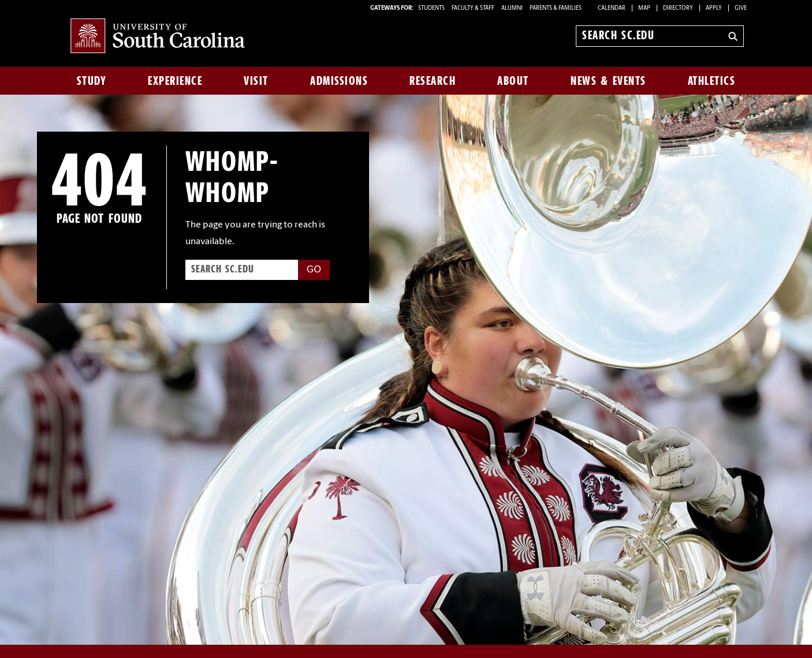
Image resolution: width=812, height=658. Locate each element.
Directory (678, 8)
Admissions (339, 81)
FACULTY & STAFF (473, 8)
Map (644, 8)
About (513, 81)
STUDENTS (432, 8)
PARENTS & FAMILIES (556, 8)
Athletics (712, 81)
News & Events (608, 81)
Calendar (612, 8)
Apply (714, 8)
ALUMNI (512, 8)
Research (433, 81)
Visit (256, 81)
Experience (175, 81)
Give (741, 8)
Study (92, 81)
